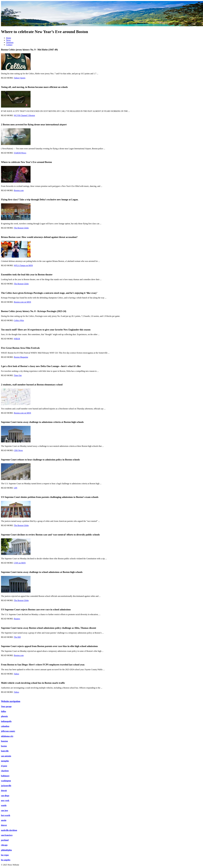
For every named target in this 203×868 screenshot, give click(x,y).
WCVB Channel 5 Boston (24, 115)
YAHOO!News (20, 153)
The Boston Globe (21, 228)
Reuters (17, 619)
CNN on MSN (20, 563)
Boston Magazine (21, 357)
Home (9, 38)
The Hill (17, 637)
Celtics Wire (19, 320)
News (8, 40)
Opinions (10, 42)
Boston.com (19, 190)
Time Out (18, 375)
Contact (9, 45)
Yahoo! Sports (20, 78)
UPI (16, 488)
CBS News (18, 450)
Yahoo (16, 674)
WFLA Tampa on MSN (23, 265)
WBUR (17, 339)
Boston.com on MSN (22, 302)
